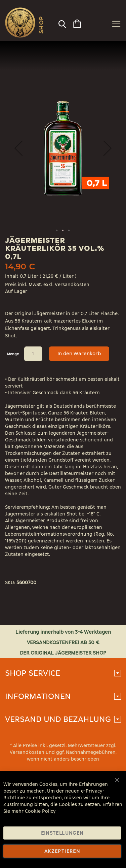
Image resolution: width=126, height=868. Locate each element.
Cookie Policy (40, 811)
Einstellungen (62, 833)
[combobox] (62, 22)
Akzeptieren (62, 851)
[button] (18, 148)
